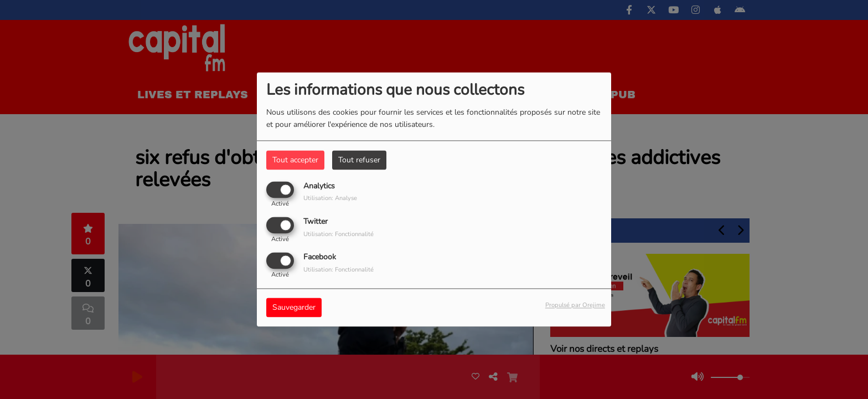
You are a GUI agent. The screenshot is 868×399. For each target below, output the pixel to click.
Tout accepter (295, 160)
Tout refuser (359, 160)
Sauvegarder (294, 308)
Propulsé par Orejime (575, 306)
